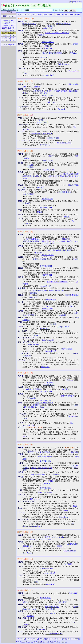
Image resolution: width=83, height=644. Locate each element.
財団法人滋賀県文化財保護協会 (57, 33)
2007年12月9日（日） (26, 81)
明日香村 (52, 481)
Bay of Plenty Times (64, 143)
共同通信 (51, 26)
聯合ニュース (46, 407)
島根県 (60, 546)
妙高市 (30, 165)
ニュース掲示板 (74, 14)
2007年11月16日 (49, 573)
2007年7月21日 (45, 286)
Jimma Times (41, 629)
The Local (61, 109)
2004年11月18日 (47, 42)
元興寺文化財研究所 (56, 291)
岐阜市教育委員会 (29, 24)
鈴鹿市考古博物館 (45, 457)
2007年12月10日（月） (26, 18)
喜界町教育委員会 (64, 192)
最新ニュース (49, 14)
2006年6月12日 (49, 75)
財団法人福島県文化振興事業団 (60, 250)
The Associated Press (46, 569)
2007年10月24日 (46, 208)
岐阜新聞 (50, 383)
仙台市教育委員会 (33, 239)
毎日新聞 (75, 452)
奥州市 (51, 156)
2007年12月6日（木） (26, 232)
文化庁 (49, 91)
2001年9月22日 (49, 170)
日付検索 (8, 12)
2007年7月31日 (49, 243)
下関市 (48, 306)
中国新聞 (34, 297)
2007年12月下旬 (8, 28)
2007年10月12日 (48, 28)
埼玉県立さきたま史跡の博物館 (38, 452)
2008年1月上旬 (8, 26)
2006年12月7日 (47, 161)
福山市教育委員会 (72, 295)
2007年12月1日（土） (26, 590)
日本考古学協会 (39, 91)
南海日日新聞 (28, 194)
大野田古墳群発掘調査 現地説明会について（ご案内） (44, 241)
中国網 (53, 324)
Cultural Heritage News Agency (41, 134)
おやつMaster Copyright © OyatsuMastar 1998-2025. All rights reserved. (41, 642)
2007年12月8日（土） (26, 115)
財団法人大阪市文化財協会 (41, 468)
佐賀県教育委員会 (61, 91)
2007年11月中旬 (8, 38)
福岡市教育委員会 (52, 607)
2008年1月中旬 (8, 23)
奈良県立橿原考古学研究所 (57, 282)
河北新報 (66, 239)
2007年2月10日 (47, 199)
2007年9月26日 (51, 300)
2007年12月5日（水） (26, 373)
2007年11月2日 (45, 488)
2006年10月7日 (66, 349)
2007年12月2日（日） (26, 559)
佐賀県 (53, 613)
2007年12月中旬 (36, 14)
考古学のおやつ (76, 2)
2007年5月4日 (45, 329)
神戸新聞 (66, 389)
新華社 (41, 120)
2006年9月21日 (49, 385)
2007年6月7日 (45, 57)
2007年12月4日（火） (26, 444)
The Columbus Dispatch (54, 634)
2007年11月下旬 (23, 14)
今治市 (25, 602)
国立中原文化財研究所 (44, 403)
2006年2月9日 (45, 145)
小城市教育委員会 (67, 396)
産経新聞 (47, 483)
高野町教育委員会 (40, 291)
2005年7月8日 (47, 275)
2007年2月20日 (51, 351)
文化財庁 (27, 203)
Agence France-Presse (45, 492)
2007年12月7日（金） (26, 151)
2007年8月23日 (46, 48)
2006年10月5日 (47, 309)
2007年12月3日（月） (26, 532)
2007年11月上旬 (8, 40)
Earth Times (51, 102)
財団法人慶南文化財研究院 (52, 53)
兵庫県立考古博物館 (34, 389)
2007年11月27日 (47, 255)
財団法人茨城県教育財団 (42, 259)
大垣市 (69, 380)
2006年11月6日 (42, 122)
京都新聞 (41, 35)
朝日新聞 (37, 87)
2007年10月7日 (45, 401)
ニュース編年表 (61, 14)
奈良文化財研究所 (38, 474)
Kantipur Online (63, 326)
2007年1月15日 (45, 461)
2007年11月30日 (46, 391)
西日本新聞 (31, 398)
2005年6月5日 (50, 584)
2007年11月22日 (47, 96)
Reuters (26, 436)
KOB (66, 510)
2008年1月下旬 (8, 21)
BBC (75, 506)
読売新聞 (44, 93)
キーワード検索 (8, 9)
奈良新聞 (56, 474)
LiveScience (64, 517)
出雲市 (75, 44)
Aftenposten (45, 367)
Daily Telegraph (63, 64)
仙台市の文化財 (72, 241)
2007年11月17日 (53, 138)
